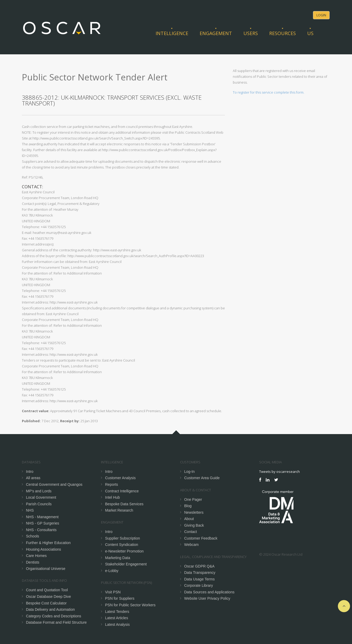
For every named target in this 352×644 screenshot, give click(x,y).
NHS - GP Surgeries (43, 523)
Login (321, 15)
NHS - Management (42, 517)
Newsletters (194, 512)
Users (251, 33)
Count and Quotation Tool (47, 590)
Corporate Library (199, 585)
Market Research (119, 510)
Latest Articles (117, 618)
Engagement (216, 33)
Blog (188, 506)
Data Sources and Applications (209, 592)
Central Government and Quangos (54, 484)
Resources (283, 33)
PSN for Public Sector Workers (130, 605)
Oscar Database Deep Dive (49, 597)
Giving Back (194, 525)
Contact (191, 532)
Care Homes (37, 556)
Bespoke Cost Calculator (46, 603)
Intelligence (172, 33)
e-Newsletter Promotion (124, 551)
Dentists (33, 562)
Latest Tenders (117, 612)
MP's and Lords (39, 491)
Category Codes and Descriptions (54, 616)
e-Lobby (112, 571)
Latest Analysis (117, 624)
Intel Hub (113, 497)
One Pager (193, 499)
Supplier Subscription (123, 538)
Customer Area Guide (202, 478)
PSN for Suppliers (120, 598)
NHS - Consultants (41, 530)
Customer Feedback (201, 538)
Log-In (190, 472)
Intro (30, 472)
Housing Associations (44, 549)
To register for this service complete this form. (269, 92)
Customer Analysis (120, 478)
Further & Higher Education (49, 543)
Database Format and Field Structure (56, 622)
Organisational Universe (46, 569)
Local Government (41, 497)
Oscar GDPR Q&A (199, 566)
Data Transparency (200, 573)
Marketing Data (118, 558)
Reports (112, 484)
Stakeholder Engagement (126, 564)
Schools (33, 536)
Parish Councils (39, 504)
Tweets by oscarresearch (279, 472)
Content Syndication (122, 545)
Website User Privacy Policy (207, 598)
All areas (33, 478)
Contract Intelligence (122, 491)
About (189, 519)
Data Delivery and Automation (50, 609)
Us (310, 33)
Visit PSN (113, 592)
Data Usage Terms (200, 579)
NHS (30, 510)
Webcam (192, 545)
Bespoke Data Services (124, 504)
